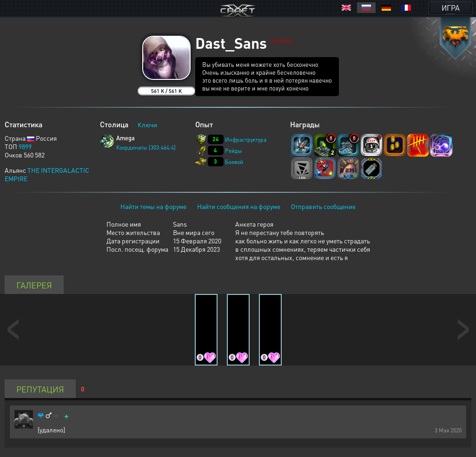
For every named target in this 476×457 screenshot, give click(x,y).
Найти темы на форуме (153, 206)
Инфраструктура (246, 140)
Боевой (234, 162)
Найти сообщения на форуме (239, 206)
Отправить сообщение (323, 206)
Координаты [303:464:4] (146, 147)
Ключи (147, 124)
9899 (25, 146)
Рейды (234, 151)
